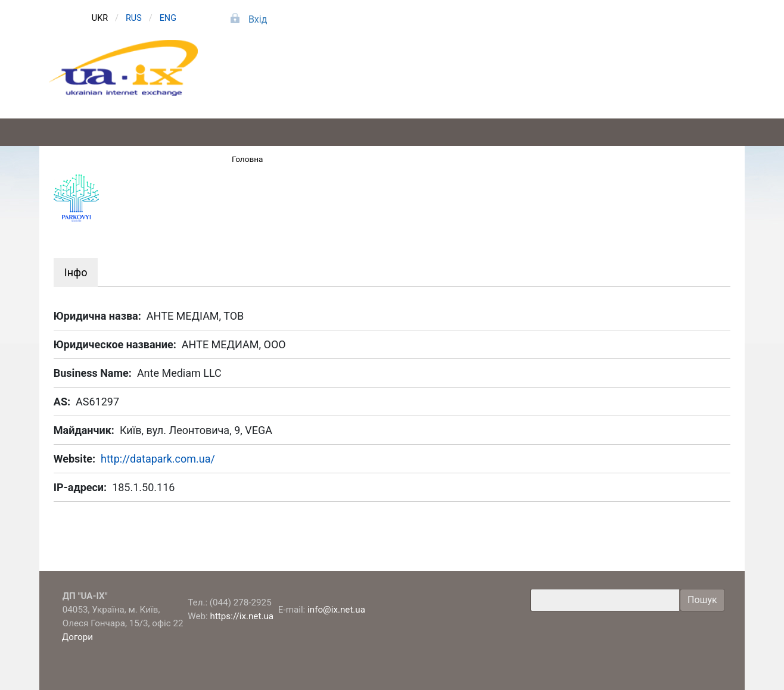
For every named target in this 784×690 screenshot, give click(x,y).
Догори (79, 637)
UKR (100, 18)
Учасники (545, 82)
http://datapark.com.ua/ (158, 459)
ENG (168, 18)
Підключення (292, 82)
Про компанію (671, 82)
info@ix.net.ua (336, 610)
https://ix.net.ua (242, 616)
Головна (248, 159)
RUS (134, 18)
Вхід (258, 19)
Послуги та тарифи (419, 82)
